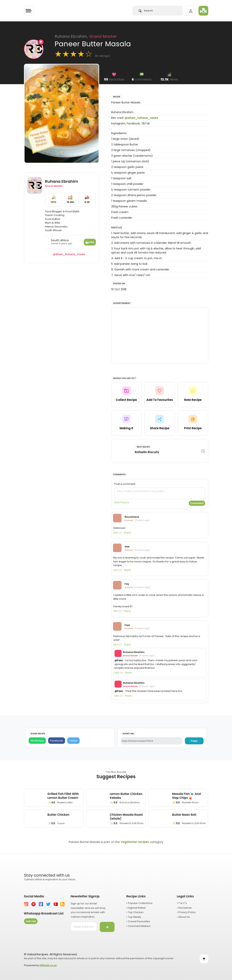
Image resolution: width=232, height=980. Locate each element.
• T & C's (182, 903)
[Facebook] (57, 741)
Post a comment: (125, 484)
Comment (197, 503)
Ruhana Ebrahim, (86, 36)
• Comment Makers (138, 926)
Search (146, 11)
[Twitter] (73, 741)
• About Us (183, 917)
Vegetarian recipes (135, 842)
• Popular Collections (139, 903)
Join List (31, 921)
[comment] (160, 493)
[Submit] (107, 927)
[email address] (84, 927)
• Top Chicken (135, 912)
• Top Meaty (134, 917)
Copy (194, 741)
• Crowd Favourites (138, 921)
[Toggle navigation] (29, 11)
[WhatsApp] (37, 741)
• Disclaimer (184, 908)
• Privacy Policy (186, 912)
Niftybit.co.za (48, 965)
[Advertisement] (160, 335)
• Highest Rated (136, 908)
